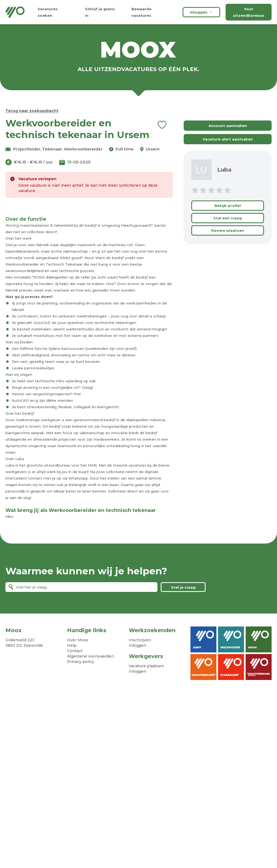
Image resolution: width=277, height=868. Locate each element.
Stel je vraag (183, 587)
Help (72, 645)
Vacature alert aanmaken (228, 139)
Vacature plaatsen (146, 666)
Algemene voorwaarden (90, 656)
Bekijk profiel (228, 206)
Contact (75, 651)
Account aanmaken (228, 126)
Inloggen (201, 12)
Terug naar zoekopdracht (32, 111)
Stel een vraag (228, 218)
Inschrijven (140, 640)
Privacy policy (81, 662)
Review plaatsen (228, 230)
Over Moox (78, 640)
